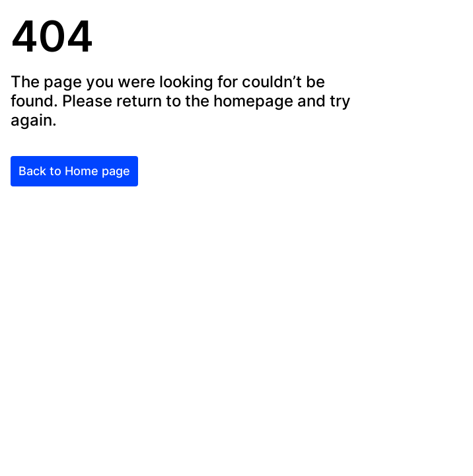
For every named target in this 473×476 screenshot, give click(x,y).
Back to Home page (74, 171)
